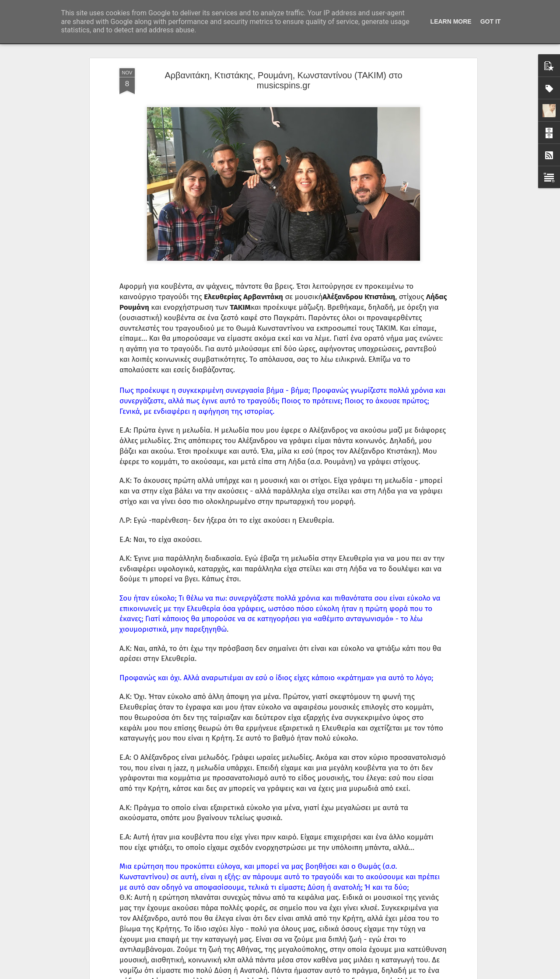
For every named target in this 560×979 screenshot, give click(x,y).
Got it (491, 21)
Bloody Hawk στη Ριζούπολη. (237, 870)
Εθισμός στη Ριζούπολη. (229, 771)
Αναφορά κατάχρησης (332, 974)
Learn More (451, 21)
